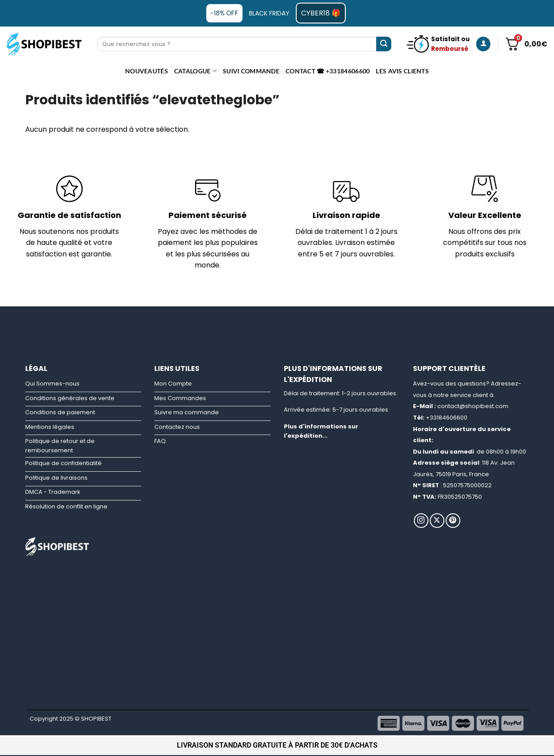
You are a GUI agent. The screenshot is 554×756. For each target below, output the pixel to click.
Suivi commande (251, 71)
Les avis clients (402, 71)
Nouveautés (147, 71)
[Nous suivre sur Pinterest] (453, 521)
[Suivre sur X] (437, 521)
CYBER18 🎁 (321, 13)
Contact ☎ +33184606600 (328, 71)
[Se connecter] (483, 44)
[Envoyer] (384, 44)
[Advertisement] (277, 326)
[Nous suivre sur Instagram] (421, 521)
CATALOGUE (195, 71)
